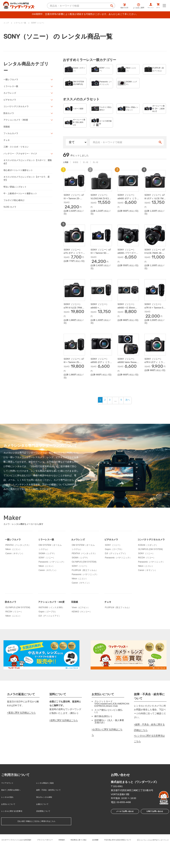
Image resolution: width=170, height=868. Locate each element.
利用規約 (80, 859)
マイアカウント (9, 808)
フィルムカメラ (11, 136)
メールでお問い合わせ (124, 838)
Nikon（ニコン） (13, 570)
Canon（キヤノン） (15, 574)
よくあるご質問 (131, 6)
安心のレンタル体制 (46, 820)
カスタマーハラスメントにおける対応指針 (28, 859)
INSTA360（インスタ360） (52, 633)
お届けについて (44, 826)
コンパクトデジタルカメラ (17, 108)
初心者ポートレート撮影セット (19, 175)
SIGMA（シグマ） (47, 574)
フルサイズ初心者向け (15, 206)
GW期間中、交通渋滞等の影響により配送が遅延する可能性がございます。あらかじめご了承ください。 (85, 15)
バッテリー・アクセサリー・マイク (22, 157)
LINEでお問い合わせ (155, 838)
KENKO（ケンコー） (82, 632)
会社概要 (119, 859)
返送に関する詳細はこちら (22, 739)
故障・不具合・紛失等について (52, 814)
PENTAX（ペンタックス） (18, 566)
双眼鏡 (7, 129)
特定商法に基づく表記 (100, 859)
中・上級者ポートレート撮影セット (22, 199)
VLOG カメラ (10, 213)
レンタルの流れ (9, 820)
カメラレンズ (10, 94)
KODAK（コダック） (148, 571)
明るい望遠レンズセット (16, 192)
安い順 (89, 173)
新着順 (78, 173)
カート (157, 6)
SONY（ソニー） (47, 578)
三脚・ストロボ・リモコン (17, 150)
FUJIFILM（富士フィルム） (85, 591)
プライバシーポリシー (61, 859)
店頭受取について (45, 831)
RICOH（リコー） (147, 584)
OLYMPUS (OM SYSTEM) (84, 582)
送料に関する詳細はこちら (64, 746)
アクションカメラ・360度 (17, 122)
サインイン (146, 6)
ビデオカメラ (10, 101)
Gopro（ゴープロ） (114, 570)
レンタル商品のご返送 (48, 808)
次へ (130, 421)
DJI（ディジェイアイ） (116, 574)
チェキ (7, 143)
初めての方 (117, 6)
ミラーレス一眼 (11, 87)
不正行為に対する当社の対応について (66, 862)
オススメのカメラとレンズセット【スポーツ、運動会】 (27, 166)
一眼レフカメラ (11, 80)
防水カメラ (9, 115)
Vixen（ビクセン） (81, 628)
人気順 (66, 173)
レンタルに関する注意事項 (15, 831)
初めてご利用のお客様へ (14, 814)
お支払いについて (10, 826)
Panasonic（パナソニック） (52, 582)
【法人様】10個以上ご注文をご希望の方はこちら (36, 841)
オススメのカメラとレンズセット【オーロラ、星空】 (27, 184)
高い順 (101, 173)
